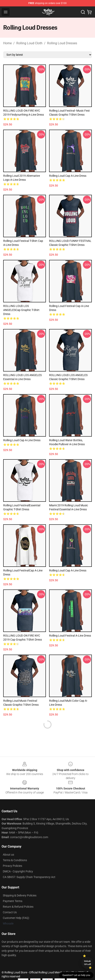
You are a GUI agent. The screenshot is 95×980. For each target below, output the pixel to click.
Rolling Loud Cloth (29, 43)
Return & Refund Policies (18, 907)
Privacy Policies (12, 866)
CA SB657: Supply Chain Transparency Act (29, 877)
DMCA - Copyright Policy (18, 871)
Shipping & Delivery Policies (20, 895)
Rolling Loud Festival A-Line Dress (70, 636)
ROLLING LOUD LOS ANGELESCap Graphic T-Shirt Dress (21, 310)
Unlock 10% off (87, 963)
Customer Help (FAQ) (16, 918)
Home (7, 43)
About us (8, 855)
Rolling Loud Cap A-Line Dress (68, 176)
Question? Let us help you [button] (76, 975)
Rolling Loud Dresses (62, 43)
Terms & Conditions (15, 860)
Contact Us (10, 912)
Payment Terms (13, 901)
